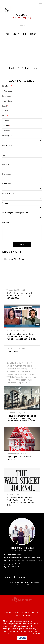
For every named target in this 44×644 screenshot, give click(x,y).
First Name (7, 86)
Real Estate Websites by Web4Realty (17, 612)
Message (6, 222)
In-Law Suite (7, 164)
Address (6, 126)
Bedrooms (6, 174)
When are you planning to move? (15, 212)
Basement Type (8, 193)
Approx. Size (7, 155)
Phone (5, 116)
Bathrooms (7, 184)
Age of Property (8, 145)
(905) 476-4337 (13, 567)
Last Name (7, 96)
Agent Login (36, 612)
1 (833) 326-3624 (14, 564)
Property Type (8, 136)
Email (5, 106)
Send (22, 244)
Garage (5, 203)
